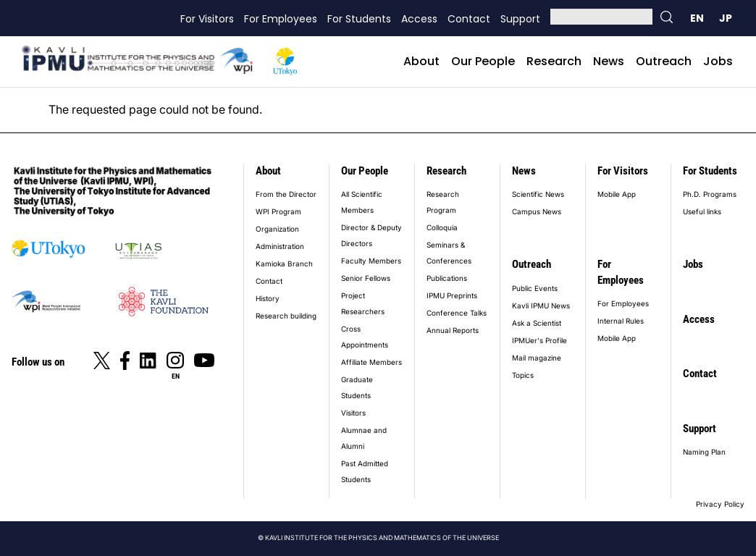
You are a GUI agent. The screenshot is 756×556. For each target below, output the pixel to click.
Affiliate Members (371, 362)
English (697, 18)
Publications (447, 278)
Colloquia (442, 227)
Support (520, 19)
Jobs (718, 61)
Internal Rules (621, 321)
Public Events (535, 288)
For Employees (281, 19)
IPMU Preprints (452, 295)
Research (554, 61)
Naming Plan (704, 452)
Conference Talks (457, 313)
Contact (469, 19)
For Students (359, 19)
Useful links (702, 211)
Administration (280, 246)
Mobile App (617, 194)
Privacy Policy (720, 504)
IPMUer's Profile (539, 340)
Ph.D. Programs (710, 194)
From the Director (286, 194)
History (268, 298)
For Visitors (207, 19)
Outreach (664, 61)
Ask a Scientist (537, 323)
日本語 (726, 18)
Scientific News (538, 194)
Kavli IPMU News (541, 306)
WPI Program (278, 211)
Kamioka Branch (284, 264)
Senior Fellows (366, 278)
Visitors (353, 413)
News (609, 61)
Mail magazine (537, 358)
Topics (523, 375)
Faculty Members (371, 261)
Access (419, 19)
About (421, 61)
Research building (286, 316)
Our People (483, 61)
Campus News (537, 211)
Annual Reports (453, 330)
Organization (277, 229)
